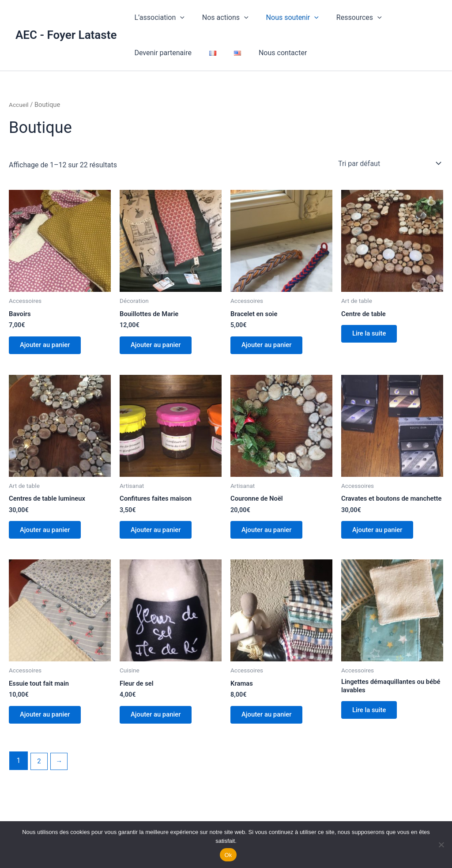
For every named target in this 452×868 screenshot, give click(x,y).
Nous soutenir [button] (284, 18)
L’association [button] (157, 18)
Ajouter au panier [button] (49, 347)
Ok (228, 855)
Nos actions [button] (220, 18)
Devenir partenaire (161, 53)
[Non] (441, 845)
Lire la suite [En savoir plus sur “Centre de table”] (373, 336)
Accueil (19, 105)
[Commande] (389, 163)
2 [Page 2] (40, 781)
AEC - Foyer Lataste (66, 35)
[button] (178, 18)
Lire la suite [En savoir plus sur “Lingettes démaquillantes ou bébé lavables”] (373, 730)
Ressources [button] (347, 18)
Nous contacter (270, 53)
